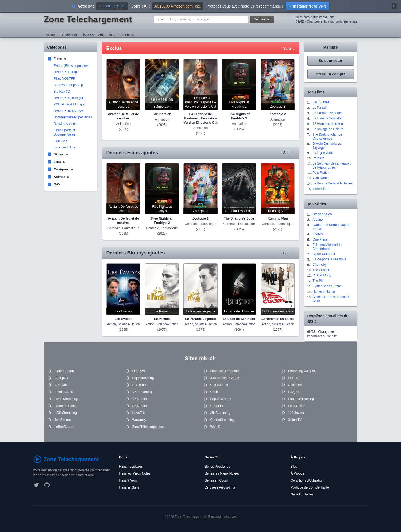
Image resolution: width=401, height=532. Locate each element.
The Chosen (321, 270)
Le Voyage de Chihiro (328, 129)
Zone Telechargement (88, 19)
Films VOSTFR (65, 79)
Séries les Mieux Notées (222, 473)
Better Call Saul (324, 254)
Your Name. (321, 178)
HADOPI (88, 35)
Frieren (318, 234)
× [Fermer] (394, 6)
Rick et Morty (322, 275)
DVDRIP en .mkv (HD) (70, 98)
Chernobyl (320, 265)
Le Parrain (320, 108)
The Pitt (318, 281)
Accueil (51, 35)
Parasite (319, 158)
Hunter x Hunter (324, 291)
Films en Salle (129, 487)
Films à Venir (128, 480)
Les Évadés (321, 102)
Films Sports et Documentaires (65, 132)
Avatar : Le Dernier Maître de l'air (331, 227)
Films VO (60, 141)
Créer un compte (330, 74)
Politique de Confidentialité (310, 487)
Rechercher (262, 19)
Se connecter (331, 61)
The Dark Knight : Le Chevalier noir (327, 136)
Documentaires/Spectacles (73, 117)
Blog (294, 467)
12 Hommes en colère (328, 124)
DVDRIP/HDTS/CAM (69, 111)
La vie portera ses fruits (329, 259)
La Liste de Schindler (328, 118)
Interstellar (320, 189)
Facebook (127, 35)
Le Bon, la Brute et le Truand (333, 183)
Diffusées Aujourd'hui (220, 487)
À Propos (297, 473)
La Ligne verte (323, 153)
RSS (112, 35)
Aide (101, 35)
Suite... (289, 48)
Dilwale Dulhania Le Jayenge (327, 146)
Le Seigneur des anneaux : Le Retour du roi (332, 165)
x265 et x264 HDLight (69, 104)
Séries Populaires (218, 467)
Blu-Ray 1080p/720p (68, 85)
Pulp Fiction (321, 173)
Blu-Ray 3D (62, 92)
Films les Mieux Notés (135, 473)
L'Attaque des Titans (327, 286)
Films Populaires (131, 467)
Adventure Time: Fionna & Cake (331, 299)
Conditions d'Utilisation (307, 480)
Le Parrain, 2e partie (327, 113)
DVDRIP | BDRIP (66, 72)
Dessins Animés (65, 124)
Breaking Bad (322, 214)
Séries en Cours (216, 480)
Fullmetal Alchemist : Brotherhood (327, 247)
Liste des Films (64, 147)
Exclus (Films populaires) (72, 66)
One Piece (320, 239)
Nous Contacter (302, 494)
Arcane (318, 220)
